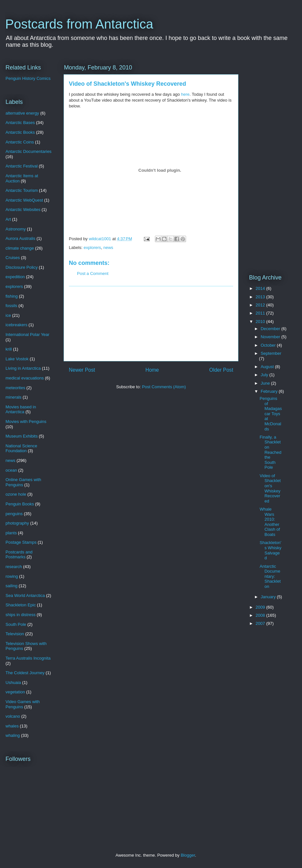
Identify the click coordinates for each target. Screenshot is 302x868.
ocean (11, 470)
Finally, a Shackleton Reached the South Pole (270, 452)
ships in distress (20, 615)
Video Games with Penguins (23, 704)
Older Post (221, 370)
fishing (12, 296)
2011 (261, 313)
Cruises (13, 258)
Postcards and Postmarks (19, 555)
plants (11, 533)
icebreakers (16, 325)
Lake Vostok (17, 359)
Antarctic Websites (23, 210)
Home (152, 370)
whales (12, 726)
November (271, 337)
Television (15, 634)
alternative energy (22, 113)
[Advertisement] (151, 324)
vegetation (15, 692)
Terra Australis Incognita (28, 658)
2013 (261, 297)
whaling (13, 735)
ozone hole (16, 494)
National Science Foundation (21, 448)
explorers (92, 248)
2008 (261, 615)
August (268, 367)
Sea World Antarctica (25, 595)
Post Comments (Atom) (164, 387)
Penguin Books (20, 504)
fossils (11, 306)
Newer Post (82, 370)
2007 (261, 623)
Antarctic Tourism (22, 190)
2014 (261, 288)
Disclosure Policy (22, 267)
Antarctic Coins (20, 142)
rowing (12, 576)
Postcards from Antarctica (79, 24)
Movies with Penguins (26, 422)
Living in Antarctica (23, 368)
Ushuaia (13, 682)
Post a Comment (93, 273)
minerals (13, 397)
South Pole (16, 624)
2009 (261, 607)
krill (9, 349)
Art (8, 219)
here (185, 94)
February (270, 391)
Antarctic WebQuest (24, 200)
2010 (261, 322)
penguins (14, 514)
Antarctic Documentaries (29, 151)
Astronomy (16, 229)
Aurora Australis (20, 238)
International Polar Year (27, 335)
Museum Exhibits (22, 436)
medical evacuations (25, 378)
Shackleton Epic (21, 605)
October (269, 345)
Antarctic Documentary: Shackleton (270, 576)
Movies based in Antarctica (21, 409)
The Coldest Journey (25, 673)
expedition (15, 277)
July (265, 375)
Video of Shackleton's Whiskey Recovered (270, 488)
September (271, 353)
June (266, 383)
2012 (261, 305)
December (271, 329)
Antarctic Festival (22, 166)
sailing (12, 586)
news (108, 248)
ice (8, 315)
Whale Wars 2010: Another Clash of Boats (270, 522)
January (269, 597)
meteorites (15, 388)
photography (17, 523)
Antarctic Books (20, 132)
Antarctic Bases (20, 123)
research (14, 567)
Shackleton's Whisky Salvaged (270, 550)
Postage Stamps (21, 542)
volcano (13, 716)
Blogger (188, 855)
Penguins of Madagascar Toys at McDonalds (271, 414)
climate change (20, 248)
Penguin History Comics (28, 78)
